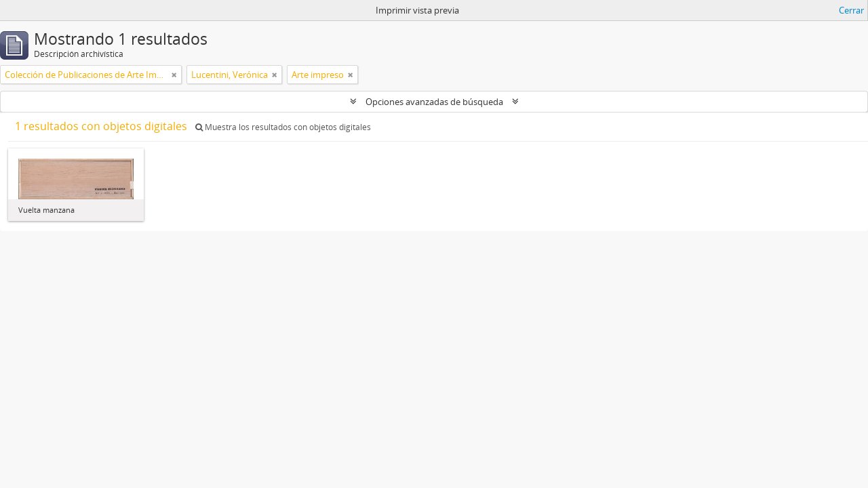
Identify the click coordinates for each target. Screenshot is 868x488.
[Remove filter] (174, 75)
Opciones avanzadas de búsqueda (434, 102)
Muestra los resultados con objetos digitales (283, 127)
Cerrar (851, 10)
